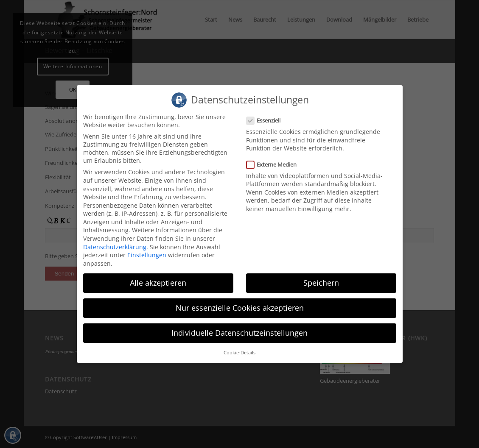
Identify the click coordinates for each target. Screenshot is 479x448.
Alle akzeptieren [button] (158, 281)
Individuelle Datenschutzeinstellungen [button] (239, 332)
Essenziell (267, 120)
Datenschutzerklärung (115, 246)
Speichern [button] (321, 281)
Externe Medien (275, 163)
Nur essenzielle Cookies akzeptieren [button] (240, 306)
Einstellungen (147, 254)
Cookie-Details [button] (239, 352)
